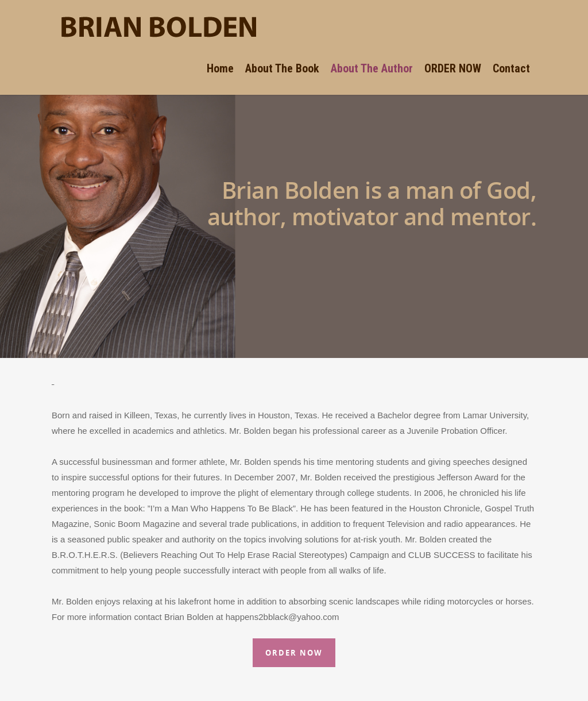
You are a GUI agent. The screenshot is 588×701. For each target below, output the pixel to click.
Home (220, 68)
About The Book (282, 68)
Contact (511, 68)
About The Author (372, 68)
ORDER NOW (453, 68)
